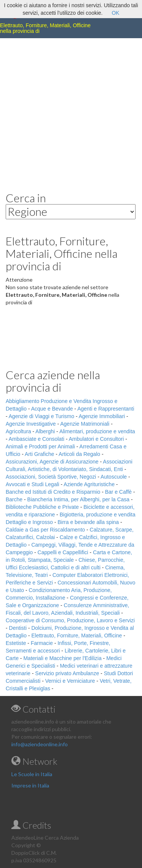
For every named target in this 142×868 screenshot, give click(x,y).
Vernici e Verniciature (70, 681)
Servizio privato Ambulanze (67, 673)
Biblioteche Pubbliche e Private (42, 507)
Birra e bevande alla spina (88, 522)
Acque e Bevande (52, 409)
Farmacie (42, 643)
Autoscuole (114, 477)
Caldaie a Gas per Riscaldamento (45, 530)
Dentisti (18, 628)
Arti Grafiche (39, 454)
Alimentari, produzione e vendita (97, 431)
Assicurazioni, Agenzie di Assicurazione (52, 462)
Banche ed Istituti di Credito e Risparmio (53, 492)
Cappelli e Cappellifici (63, 552)
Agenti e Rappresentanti (106, 409)
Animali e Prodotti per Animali (40, 446)
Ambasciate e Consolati (37, 439)
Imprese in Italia (30, 785)
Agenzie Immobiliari (102, 416)
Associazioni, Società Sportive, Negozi (51, 477)
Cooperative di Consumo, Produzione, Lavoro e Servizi (70, 620)
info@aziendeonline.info (40, 744)
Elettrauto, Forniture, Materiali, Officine (77, 635)
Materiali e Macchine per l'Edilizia (63, 658)
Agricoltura (18, 431)
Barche (14, 499)
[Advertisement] (71, 109)
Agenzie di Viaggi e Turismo (41, 416)
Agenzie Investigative (31, 424)
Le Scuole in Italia (32, 774)
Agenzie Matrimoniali (85, 424)
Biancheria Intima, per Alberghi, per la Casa (78, 499)
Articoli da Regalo (80, 454)
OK (115, 13)
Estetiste (16, 643)
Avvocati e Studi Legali (32, 484)
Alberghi (45, 431)
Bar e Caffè (118, 492)
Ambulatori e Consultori (97, 439)
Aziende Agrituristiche (89, 484)
